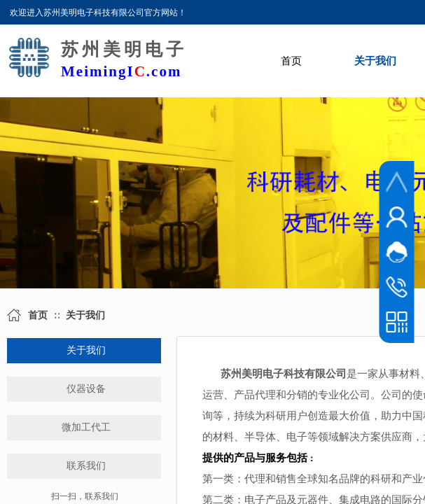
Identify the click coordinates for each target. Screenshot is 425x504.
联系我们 (86, 466)
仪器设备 (86, 389)
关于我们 (375, 61)
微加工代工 (86, 427)
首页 (291, 61)
